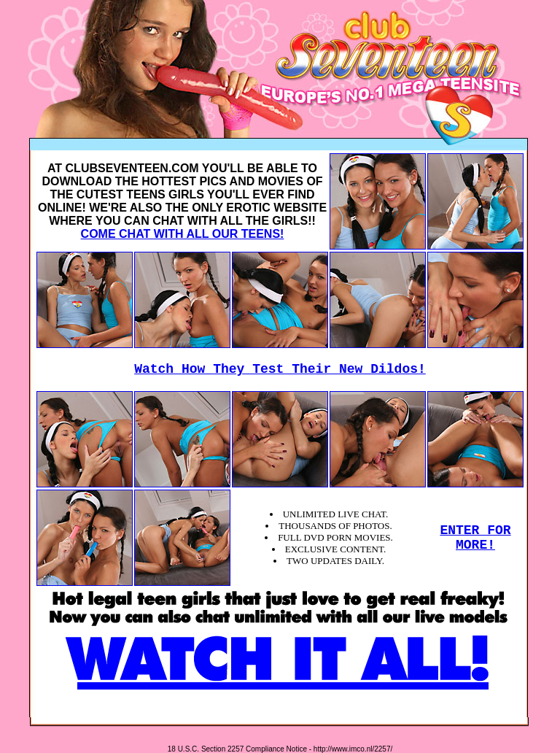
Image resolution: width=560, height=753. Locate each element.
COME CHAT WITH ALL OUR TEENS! (183, 234)
